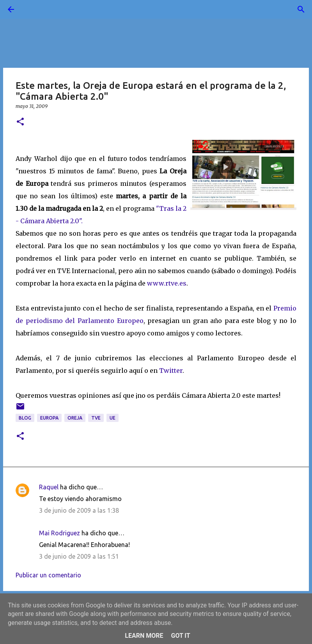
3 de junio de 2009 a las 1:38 (79, 510)
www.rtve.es (167, 283)
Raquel (49, 487)
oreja (75, 418)
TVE (96, 418)
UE (113, 418)
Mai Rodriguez (59, 533)
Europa (49, 418)
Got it (180, 636)
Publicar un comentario (48, 575)
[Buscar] (33, 9)
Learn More (144, 636)
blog (25, 418)
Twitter (170, 371)
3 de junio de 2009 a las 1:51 (79, 556)
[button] (20, 122)
